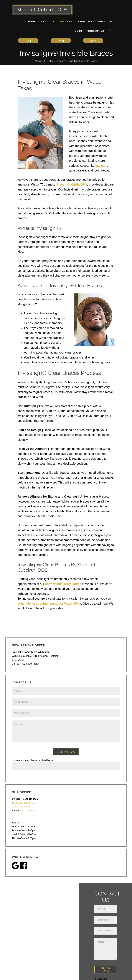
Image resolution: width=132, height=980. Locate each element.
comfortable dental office (63, 584)
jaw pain (101, 166)
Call (28, 41)
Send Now (66, 752)
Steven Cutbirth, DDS (72, 184)
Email (61, 41)
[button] (111, 30)
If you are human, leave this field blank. (33, 760)
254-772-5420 (28, 811)
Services (61, 61)
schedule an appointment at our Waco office (49, 604)
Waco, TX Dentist (44, 61)
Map (93, 41)
